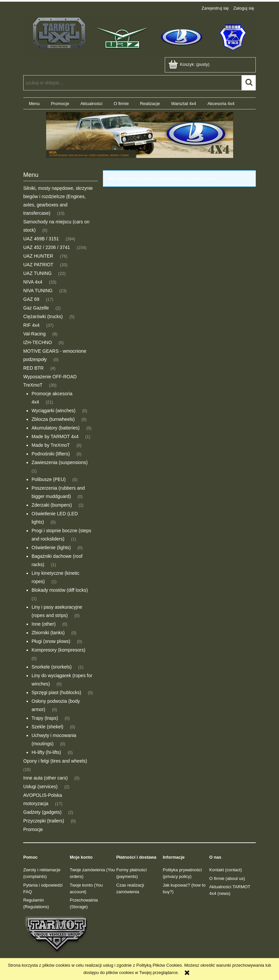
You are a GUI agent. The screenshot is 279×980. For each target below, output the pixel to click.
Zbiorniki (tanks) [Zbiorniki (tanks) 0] (48, 633)
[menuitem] (34, 104)
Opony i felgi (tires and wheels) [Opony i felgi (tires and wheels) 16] (55, 761)
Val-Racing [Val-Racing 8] (34, 334)
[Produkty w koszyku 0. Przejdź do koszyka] (189, 64)
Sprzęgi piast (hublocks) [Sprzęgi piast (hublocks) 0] (56, 692)
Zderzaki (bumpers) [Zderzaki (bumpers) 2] (52, 505)
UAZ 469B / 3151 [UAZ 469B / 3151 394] (41, 239)
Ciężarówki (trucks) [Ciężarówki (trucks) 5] (43, 316)
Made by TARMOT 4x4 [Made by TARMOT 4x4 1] (55, 436)
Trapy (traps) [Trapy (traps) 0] (45, 718)
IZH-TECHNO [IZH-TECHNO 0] (38, 342)
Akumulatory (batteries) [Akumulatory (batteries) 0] (56, 428)
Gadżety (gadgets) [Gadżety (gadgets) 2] (42, 812)
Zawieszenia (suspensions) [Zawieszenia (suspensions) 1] (60, 462)
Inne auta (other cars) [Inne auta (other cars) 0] (46, 778)
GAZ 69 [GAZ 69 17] (31, 299)
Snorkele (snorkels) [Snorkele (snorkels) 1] (52, 667)
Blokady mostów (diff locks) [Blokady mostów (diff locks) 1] (60, 590)
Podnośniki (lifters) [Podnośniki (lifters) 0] (51, 454)
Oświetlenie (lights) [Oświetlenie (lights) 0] (51, 548)
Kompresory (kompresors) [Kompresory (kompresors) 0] (58, 650)
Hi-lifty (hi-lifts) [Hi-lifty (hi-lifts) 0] (46, 752)
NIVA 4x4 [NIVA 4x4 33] (33, 282)
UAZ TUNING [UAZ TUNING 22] (37, 273)
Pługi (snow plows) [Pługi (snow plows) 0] (51, 641)
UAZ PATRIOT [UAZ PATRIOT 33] (38, 265)
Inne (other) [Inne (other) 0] (44, 624)
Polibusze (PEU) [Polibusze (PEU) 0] (49, 479)
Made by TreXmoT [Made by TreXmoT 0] (51, 445)
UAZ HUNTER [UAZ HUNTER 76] (38, 256)
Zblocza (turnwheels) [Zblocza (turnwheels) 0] (53, 419)
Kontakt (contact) (226, 870)
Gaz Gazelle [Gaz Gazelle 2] (36, 308)
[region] (139, 135)
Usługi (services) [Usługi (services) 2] (40, 787)
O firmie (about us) (227, 878)
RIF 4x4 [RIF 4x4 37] (31, 325)
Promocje (33, 829)
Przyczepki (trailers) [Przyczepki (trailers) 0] (44, 821)
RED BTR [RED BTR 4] (33, 368)
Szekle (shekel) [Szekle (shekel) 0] (47, 727)
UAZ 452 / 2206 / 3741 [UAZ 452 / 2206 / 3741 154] (47, 247)
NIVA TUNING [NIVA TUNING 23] (38, 291)
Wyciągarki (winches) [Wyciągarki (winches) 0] (53, 411)
